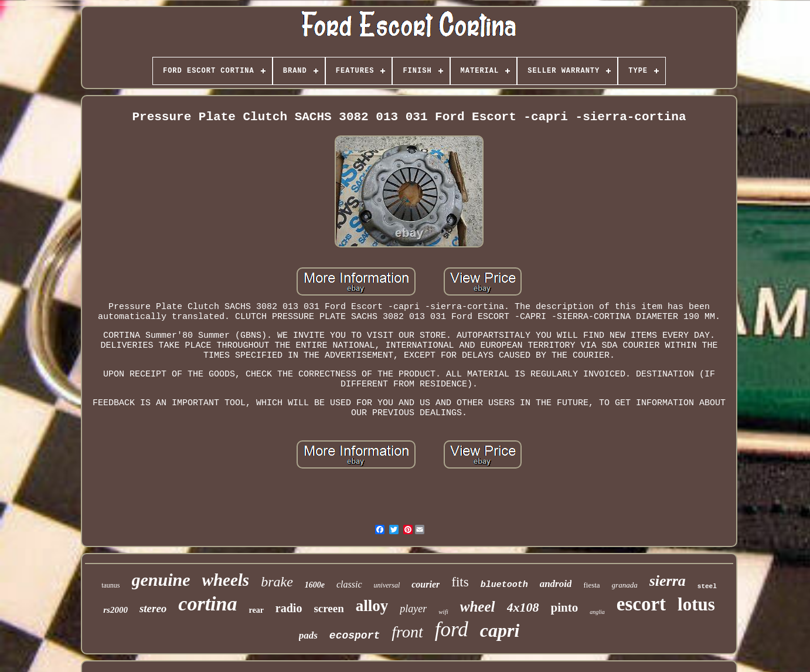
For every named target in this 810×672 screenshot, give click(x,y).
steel (707, 586)
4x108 (523, 607)
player (413, 609)
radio (289, 608)
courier (426, 584)
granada (625, 585)
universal (387, 585)
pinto (565, 607)
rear (256, 610)
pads (308, 635)
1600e (315, 585)
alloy (372, 606)
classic (349, 584)
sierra (668, 581)
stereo (153, 608)
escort (641, 604)
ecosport (355, 636)
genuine (161, 580)
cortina (207, 604)
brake (277, 582)
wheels (226, 580)
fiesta (591, 585)
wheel (478, 607)
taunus (110, 585)
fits (460, 582)
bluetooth (504, 585)
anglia (597, 612)
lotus (696, 604)
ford (452, 629)
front (407, 632)
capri (500, 630)
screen (329, 608)
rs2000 (115, 610)
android (556, 584)
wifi (443, 612)
